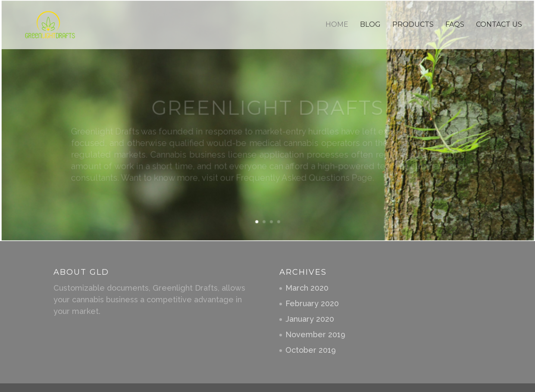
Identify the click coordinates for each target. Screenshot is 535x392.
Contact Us (499, 25)
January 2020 (310, 319)
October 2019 (311, 350)
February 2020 (312, 303)
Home (337, 25)
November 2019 (315, 334)
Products (413, 25)
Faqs (455, 25)
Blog (370, 25)
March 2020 (307, 288)
